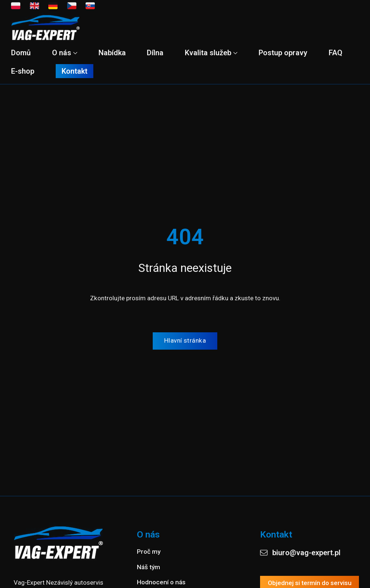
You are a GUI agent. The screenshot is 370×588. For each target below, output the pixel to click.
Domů (21, 53)
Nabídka (112, 53)
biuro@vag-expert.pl (300, 553)
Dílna (155, 53)
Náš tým (148, 567)
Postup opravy (283, 53)
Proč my (149, 552)
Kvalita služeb (211, 53)
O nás (65, 53)
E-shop (23, 71)
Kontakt (75, 71)
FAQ (336, 53)
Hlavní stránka (185, 340)
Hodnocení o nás (161, 582)
